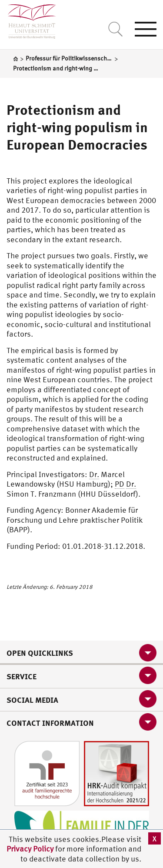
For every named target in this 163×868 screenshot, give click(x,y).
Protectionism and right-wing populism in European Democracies (77, 127)
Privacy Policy (31, 849)
